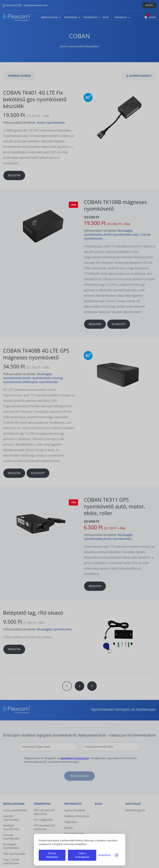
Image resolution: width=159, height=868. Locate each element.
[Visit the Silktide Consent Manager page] (117, 855)
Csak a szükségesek (82, 855)
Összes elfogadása (52, 855)
